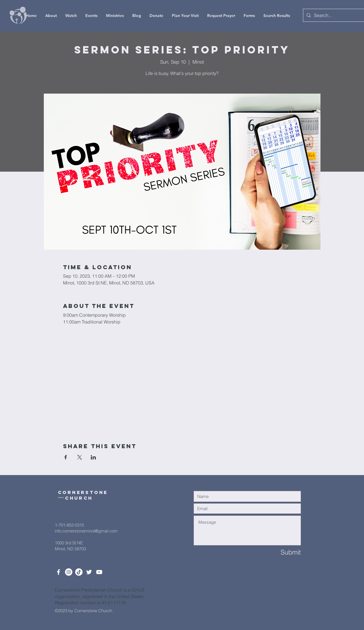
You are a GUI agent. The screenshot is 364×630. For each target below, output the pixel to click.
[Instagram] (69, 572)
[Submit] (281, 552)
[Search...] (334, 15)
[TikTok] (79, 572)
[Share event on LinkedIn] (93, 457)
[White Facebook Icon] (58, 572)
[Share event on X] (80, 457)
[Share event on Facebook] (66, 457)
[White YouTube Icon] (99, 572)
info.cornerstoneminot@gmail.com (86, 531)
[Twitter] (89, 572)
